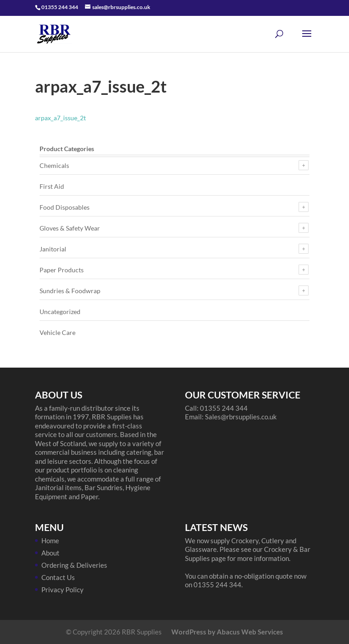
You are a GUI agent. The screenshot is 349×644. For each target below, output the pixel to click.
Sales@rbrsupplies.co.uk (241, 417)
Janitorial (53, 249)
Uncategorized (60, 312)
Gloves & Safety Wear (70, 228)
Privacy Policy (62, 590)
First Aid (52, 186)
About (50, 553)
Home (50, 541)
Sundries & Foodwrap (70, 291)
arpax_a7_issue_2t (60, 118)
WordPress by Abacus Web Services (227, 632)
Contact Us (58, 577)
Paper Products (62, 270)
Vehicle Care (57, 332)
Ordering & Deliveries (74, 565)
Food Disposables (65, 207)
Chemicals (54, 165)
